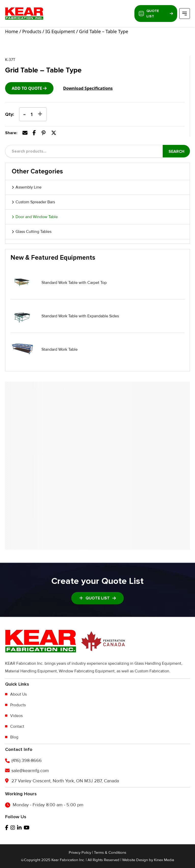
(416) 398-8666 (27, 760)
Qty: (10, 114)
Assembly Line (29, 187)
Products (32, 31)
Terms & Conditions (110, 852)
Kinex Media (164, 860)
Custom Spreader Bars (35, 202)
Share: (11, 133)
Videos (16, 716)
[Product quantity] (32, 114)
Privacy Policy (80, 852)
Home (12, 31)
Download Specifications (88, 88)
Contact (17, 726)
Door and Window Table (37, 217)
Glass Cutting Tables (33, 232)
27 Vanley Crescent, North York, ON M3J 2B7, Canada (65, 781)
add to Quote (27, 88)
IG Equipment (60, 31)
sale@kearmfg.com (30, 771)
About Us (18, 694)
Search (176, 152)
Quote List (156, 14)
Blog (14, 737)
